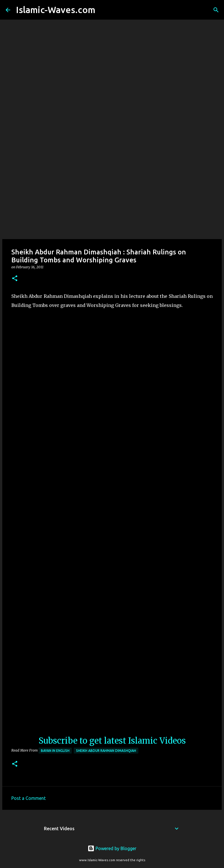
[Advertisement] (112, 194)
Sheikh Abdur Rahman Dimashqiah (106, 751)
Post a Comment (28, 798)
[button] (15, 279)
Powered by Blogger (112, 848)
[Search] (103, 10)
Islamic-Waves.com (56, 10)
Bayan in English (55, 751)
